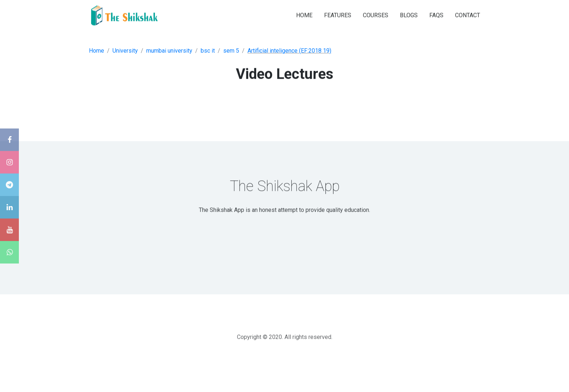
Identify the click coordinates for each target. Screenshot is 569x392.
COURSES (376, 15)
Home (97, 51)
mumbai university (169, 51)
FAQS (436, 15)
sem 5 (231, 51)
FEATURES (338, 15)
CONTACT (468, 15)
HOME (304, 15)
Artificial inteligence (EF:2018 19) (289, 51)
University (125, 51)
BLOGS (409, 15)
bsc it (208, 51)
